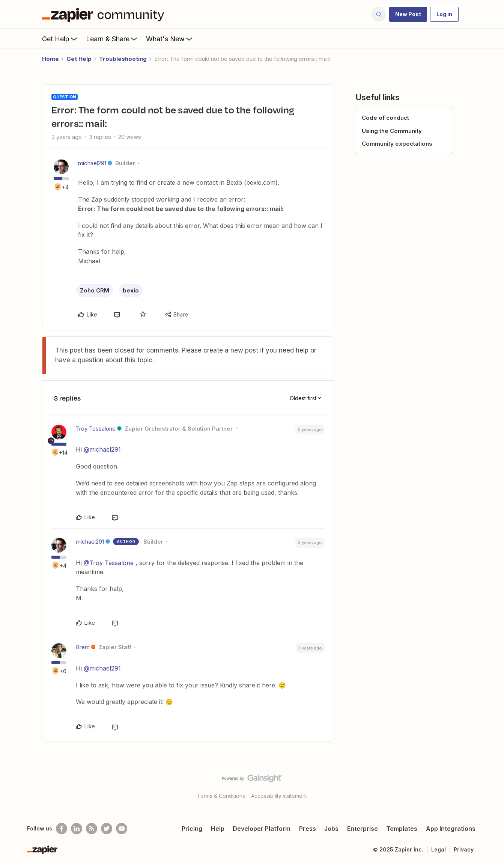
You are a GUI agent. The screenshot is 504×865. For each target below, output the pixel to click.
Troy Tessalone (96, 429)
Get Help (60, 39)
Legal (439, 849)
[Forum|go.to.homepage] (105, 14)
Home (50, 59)
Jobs (331, 829)
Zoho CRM (95, 290)
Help (218, 829)
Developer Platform (262, 829)
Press (308, 829)
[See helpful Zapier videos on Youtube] (122, 829)
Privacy (464, 849)
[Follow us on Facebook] (62, 829)
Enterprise (363, 829)
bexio (131, 290)
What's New (170, 39)
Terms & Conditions (221, 796)
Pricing (192, 829)
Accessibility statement (279, 796)
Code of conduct (385, 118)
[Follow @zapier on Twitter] (107, 829)
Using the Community (392, 131)
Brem (83, 647)
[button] (408, 14)
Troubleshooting (123, 59)
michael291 (92, 163)
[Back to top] (489, 785)
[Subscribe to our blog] (92, 829)
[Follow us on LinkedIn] (77, 829)
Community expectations (397, 144)
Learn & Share (112, 39)
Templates (402, 829)
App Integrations (451, 829)
